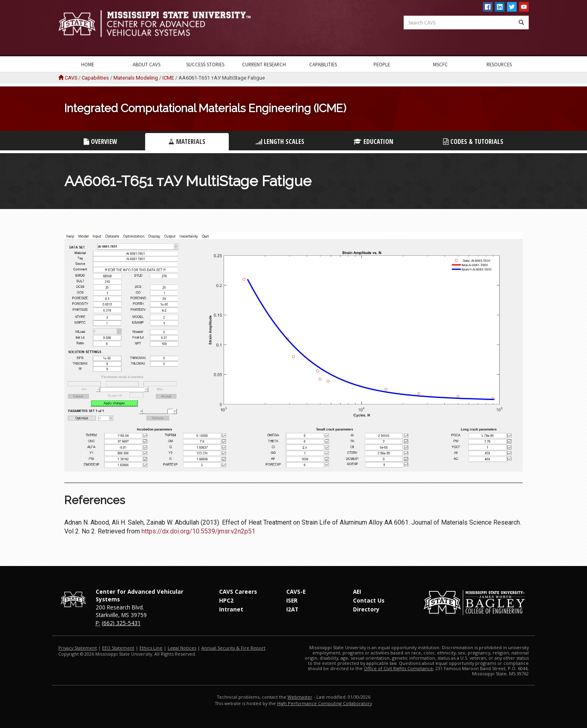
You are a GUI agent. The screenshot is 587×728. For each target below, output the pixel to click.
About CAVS (147, 64)
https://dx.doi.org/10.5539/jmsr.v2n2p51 (198, 531)
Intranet (231, 609)
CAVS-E (296, 592)
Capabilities (323, 64)
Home (88, 64)
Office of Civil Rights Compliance (398, 668)
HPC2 (226, 600)
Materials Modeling (136, 78)
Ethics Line (151, 648)
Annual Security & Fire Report (233, 648)
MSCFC (440, 64)
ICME (168, 78)
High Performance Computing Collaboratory (324, 703)
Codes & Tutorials (473, 141)
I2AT (292, 609)
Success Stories (205, 64)
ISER (292, 600)
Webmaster (300, 697)
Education (373, 141)
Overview (101, 141)
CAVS (71, 78)
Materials (187, 141)
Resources (499, 64)
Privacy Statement (78, 648)
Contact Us (369, 600)
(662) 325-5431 (121, 623)
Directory (366, 609)
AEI (357, 592)
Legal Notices (182, 648)
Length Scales (280, 141)
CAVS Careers (238, 592)
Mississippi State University (78, 28)
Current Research (264, 64)
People (382, 64)
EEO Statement (118, 648)
